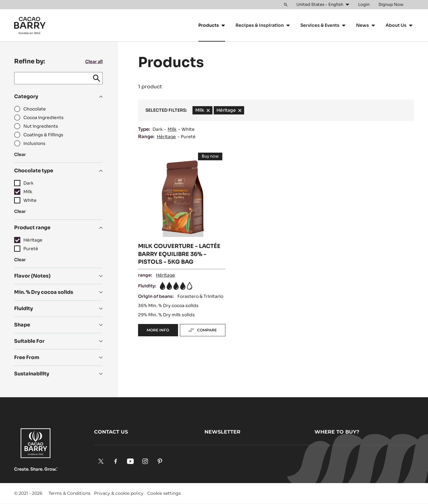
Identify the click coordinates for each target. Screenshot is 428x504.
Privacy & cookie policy (119, 493)
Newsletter (222, 432)
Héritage (166, 137)
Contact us (111, 432)
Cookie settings (164, 493)
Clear (20, 154)
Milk (172, 129)
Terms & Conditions (69, 493)
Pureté (188, 137)
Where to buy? (337, 432)
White (188, 129)
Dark (158, 129)
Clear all (94, 62)
